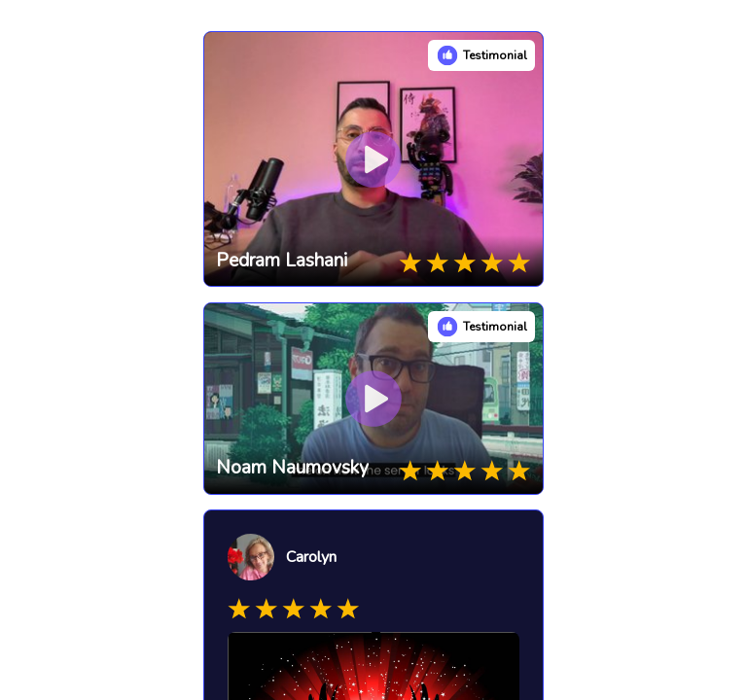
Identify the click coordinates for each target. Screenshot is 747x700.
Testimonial (495, 55)
